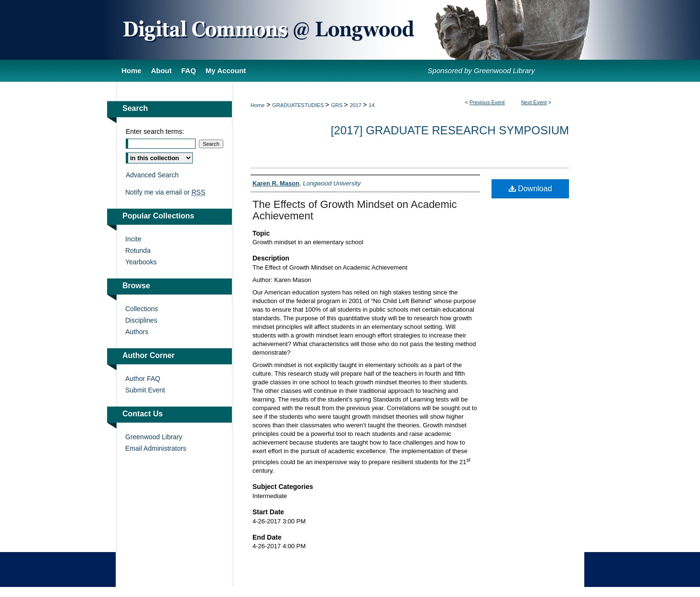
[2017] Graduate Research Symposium (450, 130)
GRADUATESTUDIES (299, 105)
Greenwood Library (154, 437)
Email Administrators (156, 448)
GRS (337, 105)
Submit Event (145, 390)
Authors (137, 332)
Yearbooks (141, 262)
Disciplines (141, 320)
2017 (356, 105)
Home (257, 105)
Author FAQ (143, 379)
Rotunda (138, 250)
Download (530, 189)
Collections (142, 309)
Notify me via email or (165, 192)
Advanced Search (152, 175)
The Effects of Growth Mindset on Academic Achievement (355, 210)
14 (372, 105)
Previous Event (487, 102)
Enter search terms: (155, 131)
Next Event (534, 102)
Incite (133, 239)
